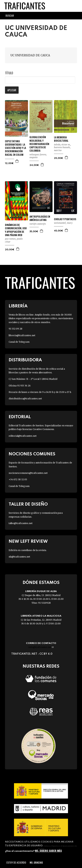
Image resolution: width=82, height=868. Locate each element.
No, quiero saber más (48, 851)
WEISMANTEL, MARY (63, 223)
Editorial (20, 417)
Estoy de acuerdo (16, 862)
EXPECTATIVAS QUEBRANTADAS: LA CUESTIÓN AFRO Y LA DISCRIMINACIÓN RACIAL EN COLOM (15, 148)
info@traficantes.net (41, 647)
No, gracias (36, 862)
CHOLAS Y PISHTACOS (65, 219)
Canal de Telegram (19, 342)
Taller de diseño (28, 504)
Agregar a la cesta (17, 161)
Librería (18, 306)
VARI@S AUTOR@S (38, 224)
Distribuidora (25, 360)
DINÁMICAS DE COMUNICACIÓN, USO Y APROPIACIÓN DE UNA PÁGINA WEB (16, 230)
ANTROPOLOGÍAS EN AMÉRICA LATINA (40, 218)
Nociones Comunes (32, 454)
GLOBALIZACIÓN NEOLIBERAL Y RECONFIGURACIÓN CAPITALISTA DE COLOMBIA (39, 144)
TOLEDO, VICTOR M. (62, 145)
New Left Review (28, 542)
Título (9, 73)
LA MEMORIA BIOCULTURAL (61, 139)
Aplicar (12, 90)
